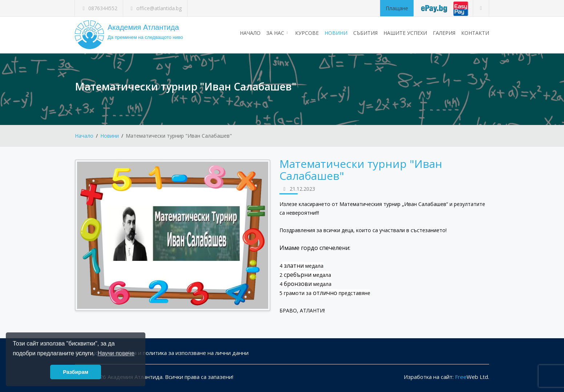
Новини (336, 33)
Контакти (475, 33)
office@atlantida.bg (155, 8)
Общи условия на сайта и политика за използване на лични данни (162, 353)
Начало (250, 33)
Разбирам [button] (76, 372)
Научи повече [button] (116, 353)
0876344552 (99, 8)
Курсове (307, 33)
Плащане (397, 8)
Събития (365, 33)
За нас (278, 33)
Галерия (444, 33)
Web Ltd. (472, 377)
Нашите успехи (405, 33)
